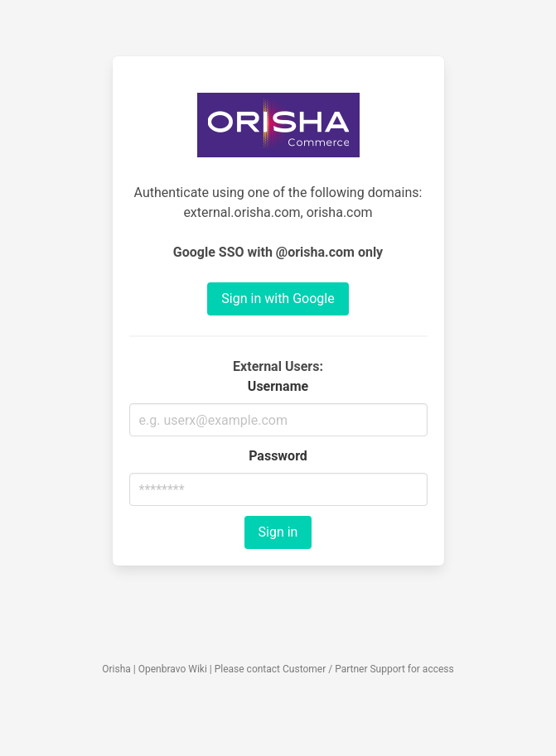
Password (278, 456)
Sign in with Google (278, 299)
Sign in (278, 532)
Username (278, 386)
